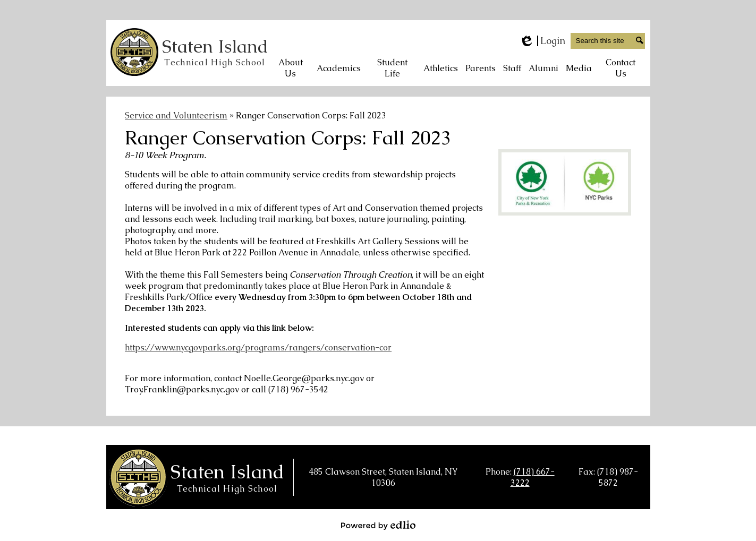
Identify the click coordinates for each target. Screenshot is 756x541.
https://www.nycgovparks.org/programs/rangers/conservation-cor (258, 347)
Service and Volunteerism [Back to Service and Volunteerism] (176, 115)
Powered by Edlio (378, 525)
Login (542, 41)
